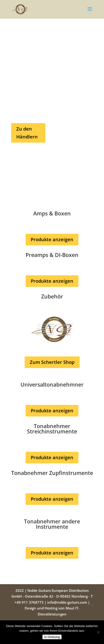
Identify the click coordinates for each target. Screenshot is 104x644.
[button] (90, 12)
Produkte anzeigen (52, 239)
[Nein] (98, 632)
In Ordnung (52, 637)
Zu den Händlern (27, 133)
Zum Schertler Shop (52, 362)
